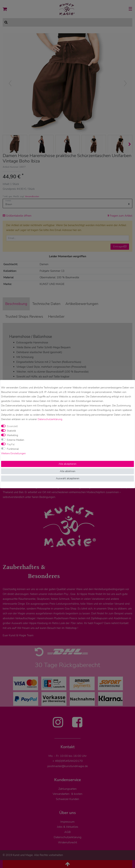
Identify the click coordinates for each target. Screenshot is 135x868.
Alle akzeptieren (67, 464)
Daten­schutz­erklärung (50, 419)
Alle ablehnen (68, 471)
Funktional (13, 449)
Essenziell (12, 426)
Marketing (12, 435)
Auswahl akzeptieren (68, 478)
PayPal (11, 444)
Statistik (11, 431)
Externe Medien (16, 440)
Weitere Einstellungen (13, 453)
